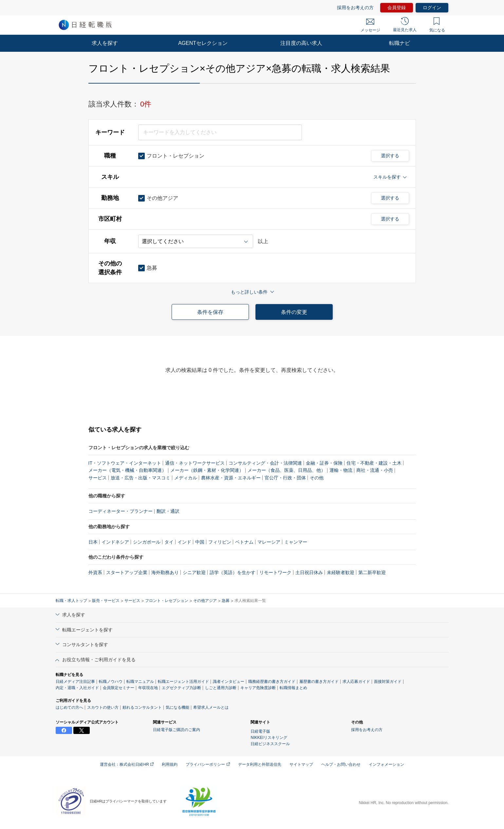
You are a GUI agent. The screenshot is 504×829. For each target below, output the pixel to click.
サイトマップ (301, 764)
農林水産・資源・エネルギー (231, 478)
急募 (226, 601)
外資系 (95, 572)
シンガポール (147, 542)
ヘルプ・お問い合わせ (341, 764)
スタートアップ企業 (127, 572)
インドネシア (115, 542)
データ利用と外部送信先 (260, 764)
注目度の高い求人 (301, 43)
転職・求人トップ (71, 601)
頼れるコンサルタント (142, 707)
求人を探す (105, 43)
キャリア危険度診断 (258, 688)
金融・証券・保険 (324, 463)
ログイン (432, 8)
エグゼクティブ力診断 (181, 688)
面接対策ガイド (388, 682)
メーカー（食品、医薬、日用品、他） (287, 470)
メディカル (186, 478)
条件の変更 (294, 312)
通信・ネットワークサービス (195, 463)
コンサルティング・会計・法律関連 (265, 463)
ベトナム (244, 542)
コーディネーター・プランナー (121, 511)
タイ (169, 542)
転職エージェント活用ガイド (183, 682)
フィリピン (220, 542)
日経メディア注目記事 (75, 682)
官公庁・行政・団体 (285, 478)
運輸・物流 (341, 470)
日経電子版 (260, 731)
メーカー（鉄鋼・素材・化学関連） (207, 470)
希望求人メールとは (211, 707)
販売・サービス (106, 601)
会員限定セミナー (119, 688)
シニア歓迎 (194, 572)
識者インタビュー (229, 682)
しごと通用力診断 (221, 688)
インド (184, 542)
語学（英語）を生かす (233, 572)
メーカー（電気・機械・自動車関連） (127, 470)
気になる (437, 25)
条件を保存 (210, 312)
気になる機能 (177, 707)
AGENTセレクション (203, 43)
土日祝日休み (309, 572)
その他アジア (205, 601)
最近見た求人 (405, 25)
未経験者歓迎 (341, 572)
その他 (317, 478)
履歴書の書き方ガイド (319, 682)
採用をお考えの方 (355, 8)
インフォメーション (386, 764)
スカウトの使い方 (103, 707)
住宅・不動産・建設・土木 (374, 463)
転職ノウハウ (111, 682)
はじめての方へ (69, 707)
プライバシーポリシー (208, 764)
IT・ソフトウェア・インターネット (125, 463)
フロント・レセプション (167, 601)
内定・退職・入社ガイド (77, 688)
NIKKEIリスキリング (269, 738)
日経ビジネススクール (270, 744)
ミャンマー (296, 542)
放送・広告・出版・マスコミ (140, 478)
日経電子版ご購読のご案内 (177, 730)
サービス (98, 478)
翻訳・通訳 (168, 511)
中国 (200, 542)
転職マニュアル (140, 682)
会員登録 (397, 8)
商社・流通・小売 (375, 470)
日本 (93, 542)
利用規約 (170, 764)
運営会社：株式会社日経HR (127, 764)
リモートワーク (275, 572)
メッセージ (370, 26)
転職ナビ (400, 43)
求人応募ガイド (356, 682)
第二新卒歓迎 (372, 572)
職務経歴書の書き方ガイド (272, 682)
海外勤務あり (165, 572)
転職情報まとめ (293, 688)
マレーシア (269, 542)
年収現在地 (148, 688)
